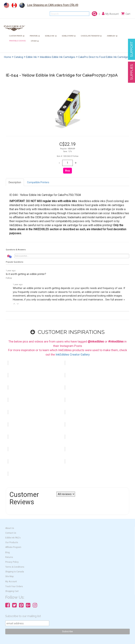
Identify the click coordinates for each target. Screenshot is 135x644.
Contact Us (11, 533)
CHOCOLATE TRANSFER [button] (91, 36)
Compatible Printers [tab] (38, 182)
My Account (11, 582)
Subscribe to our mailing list (23, 616)
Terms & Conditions (15, 567)
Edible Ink (31, 57)
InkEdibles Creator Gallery (73, 354)
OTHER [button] (35, 41)
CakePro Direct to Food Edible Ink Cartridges (104, 57)
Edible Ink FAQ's (13, 538)
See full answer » (115, 300)
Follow (9, 278)
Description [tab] (15, 182)
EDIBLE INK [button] (51, 36)
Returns (9, 557)
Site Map (9, 576)
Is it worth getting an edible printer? (26, 274)
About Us (10, 528)
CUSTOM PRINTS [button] (17, 36)
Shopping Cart (12, 591)
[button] (14, 304)
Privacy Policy (12, 562)
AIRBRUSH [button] (112, 36)
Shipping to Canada (15, 572)
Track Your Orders (14, 586)
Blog (7, 552)
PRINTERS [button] (35, 36)
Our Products (12, 542)
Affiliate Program (13, 547)
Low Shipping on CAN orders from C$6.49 (53, 5)
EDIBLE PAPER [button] (69, 36)
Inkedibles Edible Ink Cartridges (57, 57)
